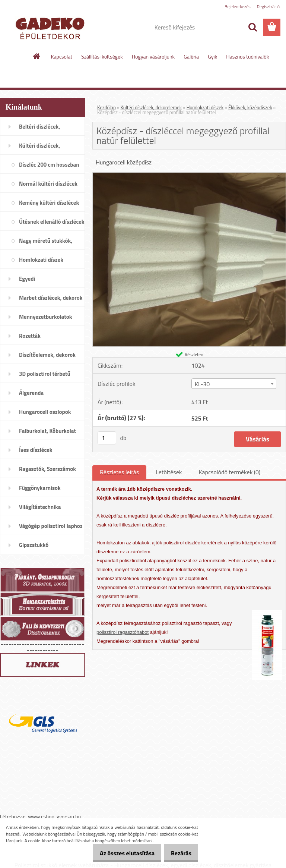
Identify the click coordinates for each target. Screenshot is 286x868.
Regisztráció (268, 7)
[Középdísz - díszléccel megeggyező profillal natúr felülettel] (189, 176)
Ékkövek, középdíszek (250, 107)
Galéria (191, 56)
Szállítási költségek (102, 56)
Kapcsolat (62, 56)
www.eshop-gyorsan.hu (54, 816)
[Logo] (51, 28)
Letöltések (169, 472)
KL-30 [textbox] (202, 384)
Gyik (212, 56)
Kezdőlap (107, 107)
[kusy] (107, 438)
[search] (252, 27)
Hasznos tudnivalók (247, 56)
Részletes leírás (119, 472)
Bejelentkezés (238, 7)
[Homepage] (37, 56)
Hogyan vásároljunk (153, 56)
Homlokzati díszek (205, 107)
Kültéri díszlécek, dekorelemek (151, 107)
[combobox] (234, 384)
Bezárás (179, 853)
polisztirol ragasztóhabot (123, 632)
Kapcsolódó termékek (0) (229, 472)
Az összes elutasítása (119, 853)
